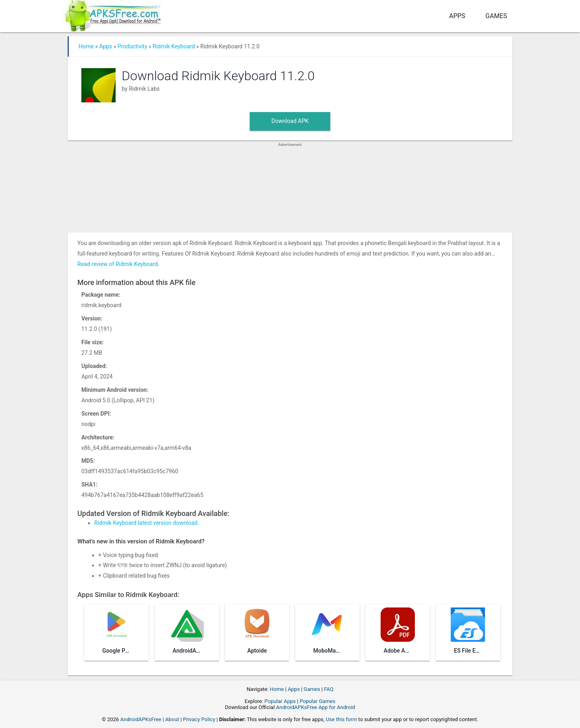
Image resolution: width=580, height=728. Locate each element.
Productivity (133, 46)
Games (496, 16)
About (172, 719)
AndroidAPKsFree (141, 719)
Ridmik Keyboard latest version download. (147, 523)
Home (86, 46)
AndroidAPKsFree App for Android (315, 707)
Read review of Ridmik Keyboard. (118, 264)
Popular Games (318, 701)
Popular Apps (280, 701)
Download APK (290, 121)
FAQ (328, 689)
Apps (457, 16)
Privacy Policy (199, 719)
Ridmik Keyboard (174, 46)
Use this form (342, 719)
